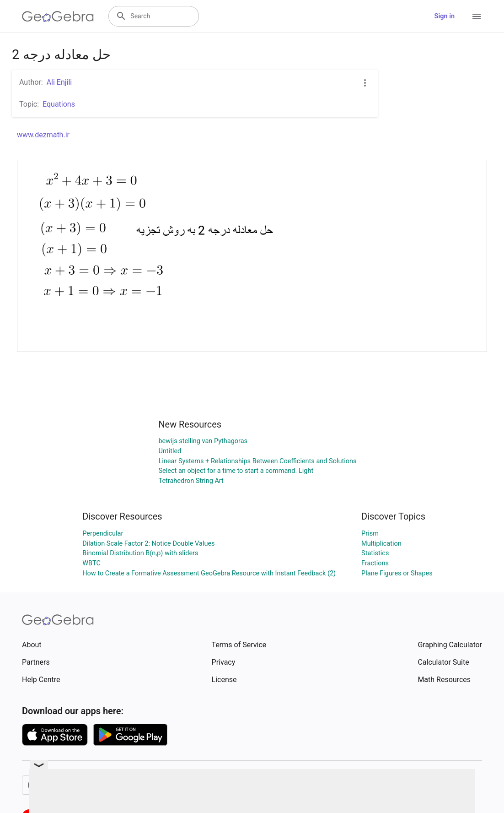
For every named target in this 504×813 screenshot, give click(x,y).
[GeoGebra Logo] (58, 16)
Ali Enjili (59, 82)
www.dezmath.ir (43, 135)
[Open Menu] (477, 16)
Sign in (445, 16)
